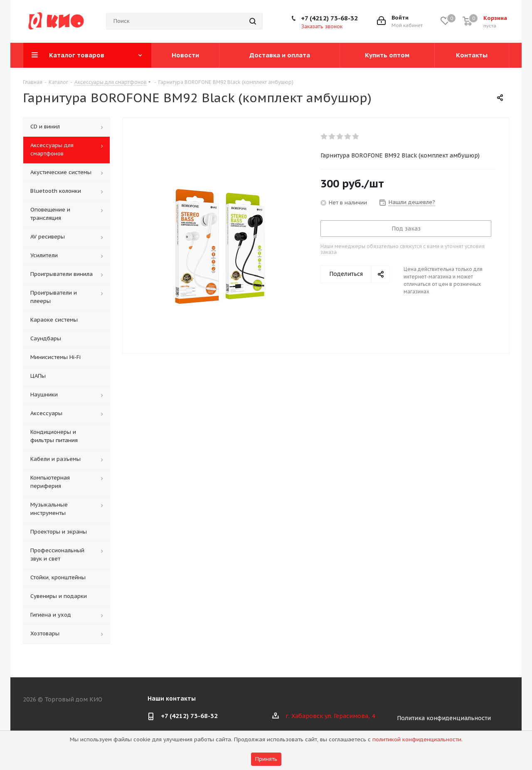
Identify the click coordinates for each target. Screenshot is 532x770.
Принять (266, 759)
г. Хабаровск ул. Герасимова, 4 (330, 716)
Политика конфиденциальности (444, 718)
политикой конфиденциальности (417, 739)
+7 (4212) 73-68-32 (329, 18)
